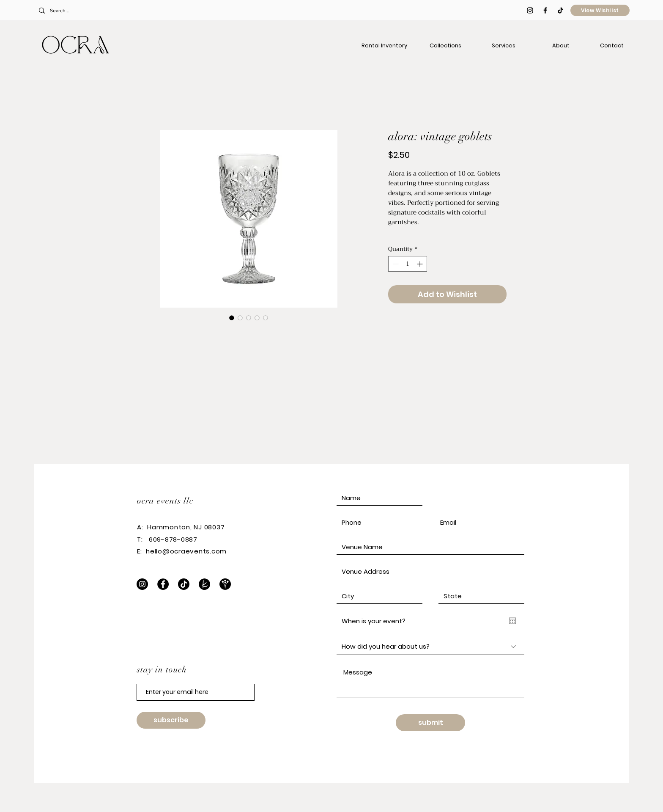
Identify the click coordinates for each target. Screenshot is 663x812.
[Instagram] (142, 584)
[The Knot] (204, 584)
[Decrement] (395, 264)
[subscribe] (171, 720)
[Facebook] (163, 584)
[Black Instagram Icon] (530, 10)
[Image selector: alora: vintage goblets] (232, 318)
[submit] (430, 723)
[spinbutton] (408, 264)
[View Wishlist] (600, 10)
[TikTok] (560, 10)
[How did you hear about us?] (430, 647)
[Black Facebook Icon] (545, 10)
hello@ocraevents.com (186, 551)
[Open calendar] (512, 621)
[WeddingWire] (225, 584)
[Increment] (421, 264)
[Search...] (94, 11)
